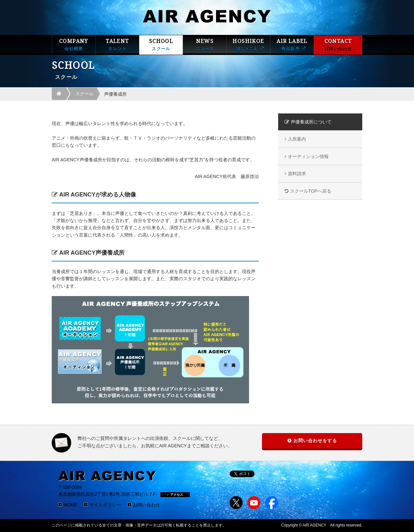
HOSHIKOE (248, 45)
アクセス (175, 495)
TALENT (117, 45)
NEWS (205, 45)
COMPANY (74, 45)
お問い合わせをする (315, 441)
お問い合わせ (147, 505)
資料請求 (297, 174)
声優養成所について (311, 122)
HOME (71, 505)
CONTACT (338, 45)
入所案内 (297, 139)
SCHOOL (161, 45)
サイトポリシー (105, 505)
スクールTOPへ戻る (311, 191)
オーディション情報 (308, 156)
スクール (84, 94)
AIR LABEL (292, 45)
